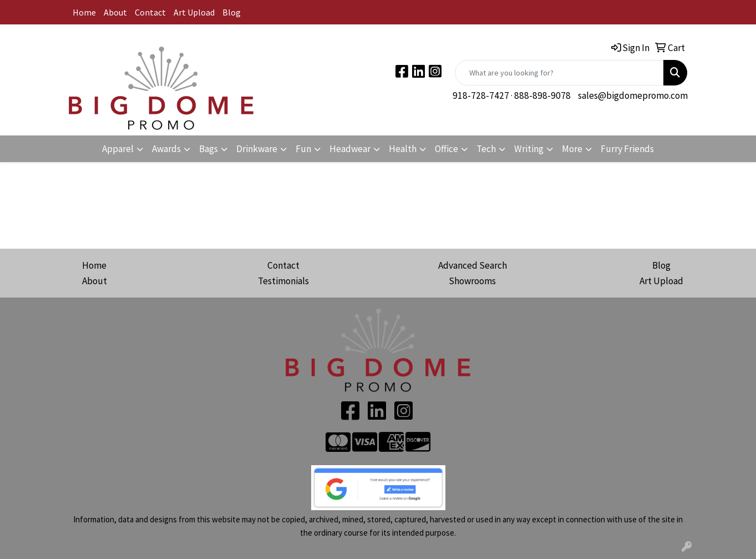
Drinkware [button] (257, 149)
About (115, 12)
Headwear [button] (350, 149)
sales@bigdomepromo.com (633, 95)
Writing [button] (529, 149)
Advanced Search (473, 265)
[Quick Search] (559, 73)
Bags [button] (209, 149)
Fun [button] (303, 149)
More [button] (572, 149)
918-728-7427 (481, 95)
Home (84, 12)
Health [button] (403, 149)
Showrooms (472, 281)
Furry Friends (627, 149)
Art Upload (194, 12)
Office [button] (447, 149)
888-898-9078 (542, 95)
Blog (232, 12)
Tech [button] (486, 149)
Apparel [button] (118, 149)
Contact (150, 12)
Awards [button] (166, 149)
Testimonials (283, 281)
